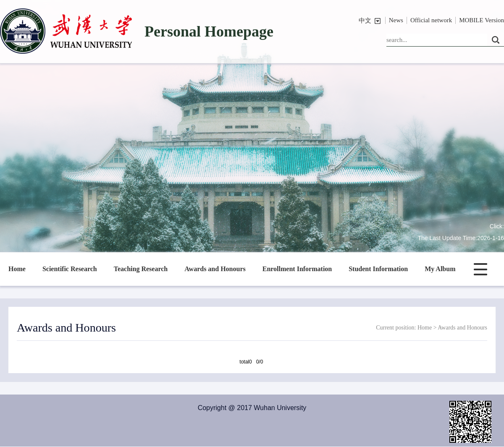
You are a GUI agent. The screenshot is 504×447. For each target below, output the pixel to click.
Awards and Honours (215, 269)
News (396, 20)
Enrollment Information (297, 269)
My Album (440, 269)
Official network (431, 20)
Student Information (378, 269)
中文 (365, 21)
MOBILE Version (482, 20)
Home (17, 269)
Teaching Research (141, 269)
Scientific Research (70, 269)
